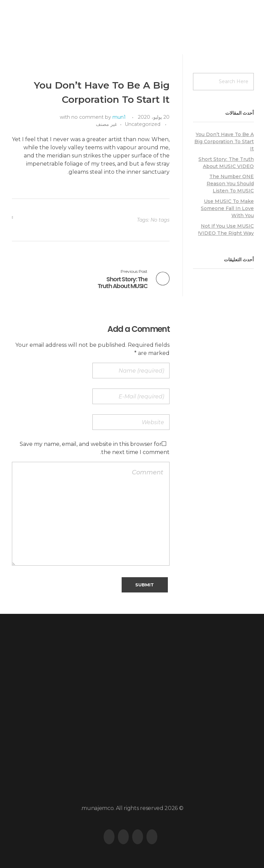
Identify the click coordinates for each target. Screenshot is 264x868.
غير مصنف (106, 124)
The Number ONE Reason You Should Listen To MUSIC (230, 184)
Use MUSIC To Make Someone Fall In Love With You (227, 208)
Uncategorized (143, 124)
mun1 (119, 117)
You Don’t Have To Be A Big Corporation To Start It (224, 141)
